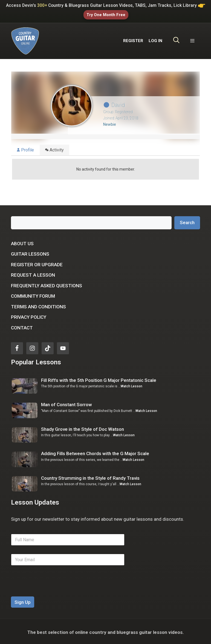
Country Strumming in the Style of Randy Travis (90, 476)
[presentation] (53, 591)
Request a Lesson (33, 274)
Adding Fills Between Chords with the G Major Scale (95, 452)
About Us (22, 242)
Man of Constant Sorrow (67, 403)
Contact (22, 326)
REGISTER (133, 39)
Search (187, 221)
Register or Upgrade (37, 263)
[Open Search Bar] (176, 39)
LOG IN (155, 39)
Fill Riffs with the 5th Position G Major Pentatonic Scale (99, 379)
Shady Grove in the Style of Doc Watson (83, 428)
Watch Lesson (131, 385)
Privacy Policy (29, 316)
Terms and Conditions (38, 305)
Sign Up (23, 601)
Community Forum (33, 295)
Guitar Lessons (30, 253)
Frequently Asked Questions (47, 284)
